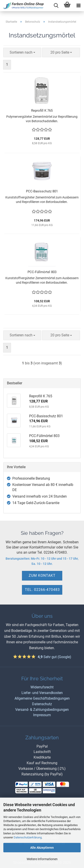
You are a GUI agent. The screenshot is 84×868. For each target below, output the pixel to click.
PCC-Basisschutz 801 (42, 191)
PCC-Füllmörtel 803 (42, 272)
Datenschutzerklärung (28, 837)
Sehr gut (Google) (54, 657)
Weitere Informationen (42, 859)
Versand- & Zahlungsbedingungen (42, 710)
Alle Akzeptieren (42, 848)
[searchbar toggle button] (56, 6)
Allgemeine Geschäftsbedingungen (42, 698)
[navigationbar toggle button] (78, 6)
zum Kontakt (42, 575)
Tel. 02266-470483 (42, 590)
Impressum (42, 715)
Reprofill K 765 (42, 111)
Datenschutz (42, 704)
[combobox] (22, 53)
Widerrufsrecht (42, 687)
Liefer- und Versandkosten (42, 693)
